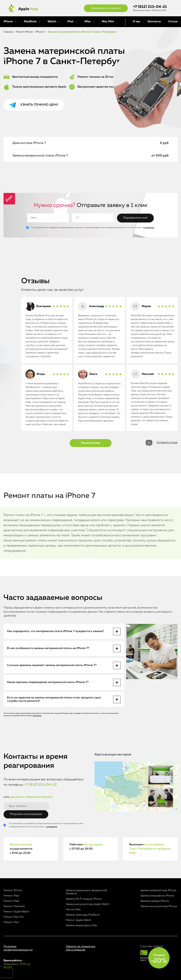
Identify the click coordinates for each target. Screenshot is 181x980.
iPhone (8, 22)
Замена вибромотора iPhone (158, 890)
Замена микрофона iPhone (157, 896)
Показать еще (91, 443)
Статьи (173, 22)
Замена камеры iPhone (155, 901)
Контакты (154, 22)
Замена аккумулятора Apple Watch (88, 904)
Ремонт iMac (11, 896)
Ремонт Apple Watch (16, 912)
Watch (52, 22)
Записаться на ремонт (106, 8)
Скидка (159, 959)
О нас (137, 22)
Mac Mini (108, 22)
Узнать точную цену (39, 105)
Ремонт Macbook (14, 906)
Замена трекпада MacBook (83, 915)
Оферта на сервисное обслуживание (81, 948)
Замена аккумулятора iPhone (159, 906)
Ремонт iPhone (13, 890)
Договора (37, 716)
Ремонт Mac (11, 922)
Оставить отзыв (167, 442)
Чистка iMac (73, 909)
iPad (70, 22)
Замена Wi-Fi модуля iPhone (84, 899)
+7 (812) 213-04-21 (150, 7)
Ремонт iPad (11, 901)
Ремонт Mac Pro (14, 917)
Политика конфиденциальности (18, 948)
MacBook (30, 22)
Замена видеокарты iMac (82, 925)
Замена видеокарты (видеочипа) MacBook (86, 892)
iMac (88, 22)
